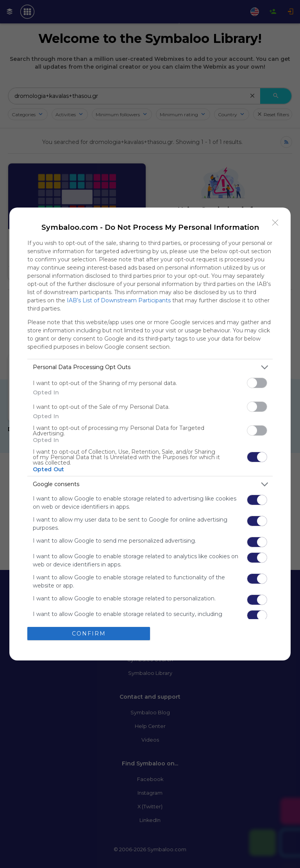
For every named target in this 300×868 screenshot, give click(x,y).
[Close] (275, 223)
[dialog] (150, 434)
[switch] (257, 383)
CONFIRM (89, 634)
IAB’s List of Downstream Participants (119, 300)
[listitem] (150, 367)
